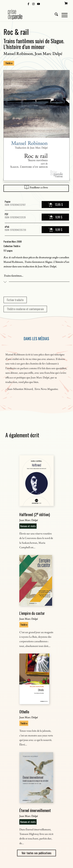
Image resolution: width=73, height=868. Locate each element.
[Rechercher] (55, 14)
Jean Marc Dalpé (49, 53)
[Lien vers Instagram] (33, 4)
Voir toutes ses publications (36, 853)
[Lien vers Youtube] (39, 4)
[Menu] (63, 14)
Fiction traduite (15, 300)
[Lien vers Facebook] (28, 4)
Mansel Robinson (18, 53)
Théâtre (9, 63)
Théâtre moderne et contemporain (25, 309)
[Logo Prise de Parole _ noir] (30, 14)
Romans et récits (28, 526)
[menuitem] (66, 3)
